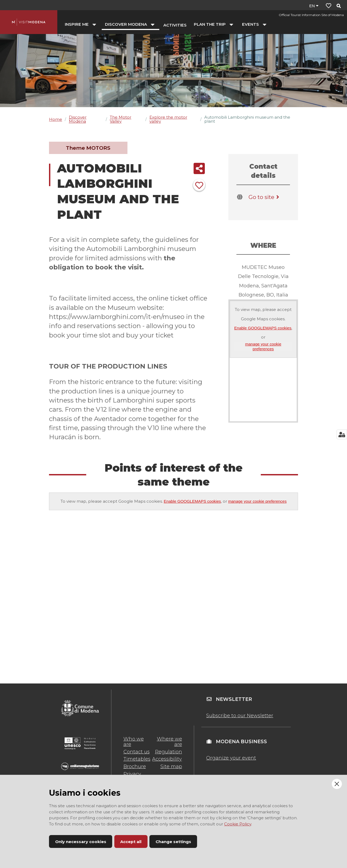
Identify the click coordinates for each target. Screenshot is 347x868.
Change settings (173, 842)
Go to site (265, 197)
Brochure (135, 766)
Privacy (132, 774)
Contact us (137, 752)
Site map (171, 766)
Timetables (137, 759)
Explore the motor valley (168, 119)
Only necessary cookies (81, 842)
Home (56, 119)
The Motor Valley (120, 119)
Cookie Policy (238, 824)
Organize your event (231, 758)
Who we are (134, 742)
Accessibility (167, 759)
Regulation (169, 752)
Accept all (131, 842)
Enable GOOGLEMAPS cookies (263, 328)
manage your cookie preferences (263, 346)
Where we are (169, 742)
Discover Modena (78, 119)
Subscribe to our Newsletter (240, 716)
